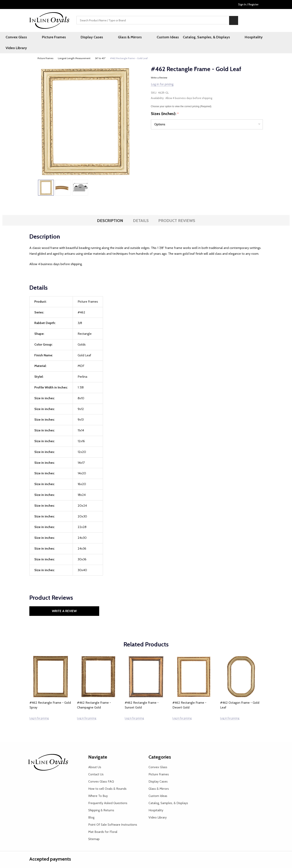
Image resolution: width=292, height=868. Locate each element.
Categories (160, 747)
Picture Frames (64, 38)
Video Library (257, 38)
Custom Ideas (152, 38)
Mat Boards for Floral (103, 822)
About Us (95, 757)
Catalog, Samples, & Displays (192, 38)
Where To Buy (98, 786)
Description (110, 211)
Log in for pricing (162, 75)
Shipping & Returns (101, 800)
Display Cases (93, 38)
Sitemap (94, 829)
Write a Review (159, 68)
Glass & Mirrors (123, 38)
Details (141, 211)
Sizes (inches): (165, 104)
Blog (91, 808)
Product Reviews (177, 211)
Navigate (98, 747)
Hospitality (231, 38)
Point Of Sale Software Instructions (113, 815)
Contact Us (96, 764)
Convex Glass (35, 38)
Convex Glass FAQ (101, 772)
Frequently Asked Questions (108, 793)
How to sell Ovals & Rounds (107, 779)
